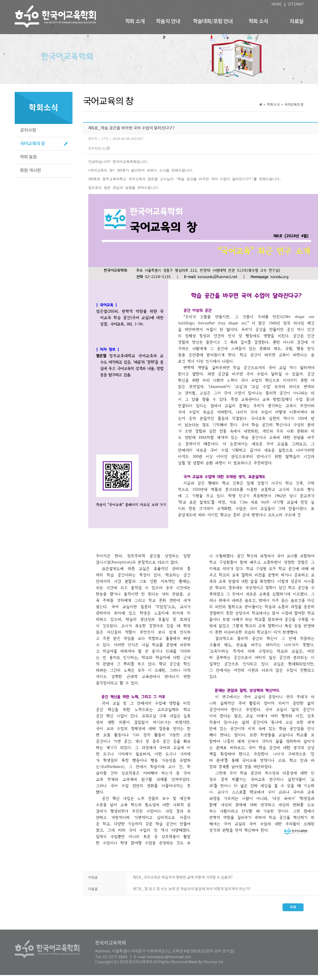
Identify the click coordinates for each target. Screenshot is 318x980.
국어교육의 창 (33, 144)
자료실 (296, 22)
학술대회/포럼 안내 (213, 22)
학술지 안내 (168, 22)
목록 (293, 912)
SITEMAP (296, 4)
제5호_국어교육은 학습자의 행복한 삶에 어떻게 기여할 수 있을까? (183, 883)
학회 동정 (28, 157)
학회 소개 (135, 22)
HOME (277, 4)
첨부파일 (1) (99, 149)
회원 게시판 (31, 171)
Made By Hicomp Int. (206, 967)
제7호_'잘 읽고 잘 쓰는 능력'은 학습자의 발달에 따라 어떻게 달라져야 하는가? (192, 894)
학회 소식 (258, 22)
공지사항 (28, 130)
